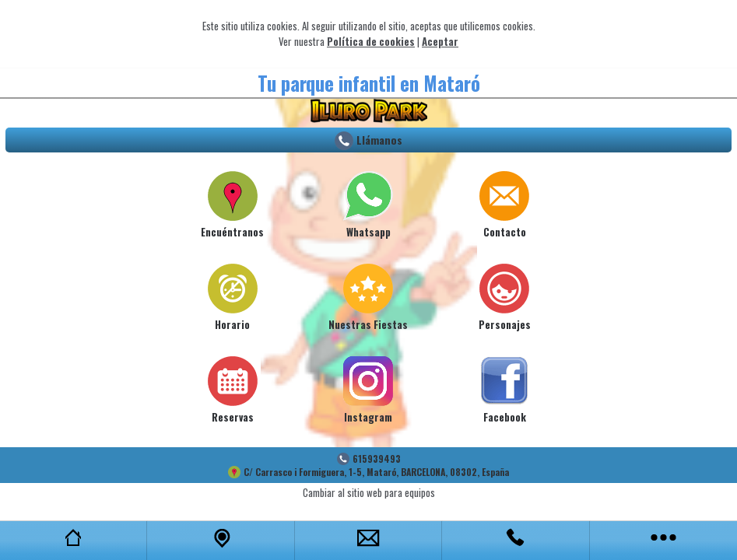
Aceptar (440, 41)
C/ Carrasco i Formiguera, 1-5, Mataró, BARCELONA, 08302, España (376, 472)
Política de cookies (371, 41)
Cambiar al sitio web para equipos (369, 492)
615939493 (377, 458)
